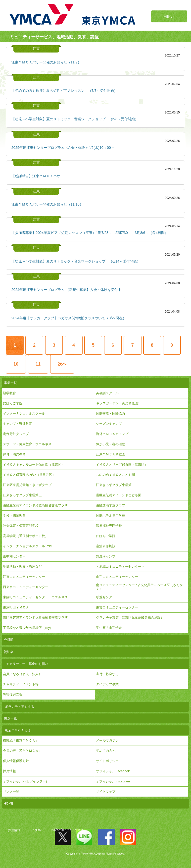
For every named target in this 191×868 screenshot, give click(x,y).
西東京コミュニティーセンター (26, 587)
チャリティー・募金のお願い (27, 664)
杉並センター (106, 597)
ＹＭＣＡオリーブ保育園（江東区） (122, 464)
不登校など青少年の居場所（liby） (28, 628)
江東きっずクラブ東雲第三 (22, 495)
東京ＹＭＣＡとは (18, 730)
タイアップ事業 (107, 684)
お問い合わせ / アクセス (67, 830)
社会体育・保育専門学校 (21, 526)
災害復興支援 (13, 694)
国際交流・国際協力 (111, 413)
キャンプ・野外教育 (18, 424)
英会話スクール (107, 393)
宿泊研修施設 (106, 546)
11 (38, 364)
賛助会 (9, 652)
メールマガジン (107, 740)
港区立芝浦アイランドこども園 (119, 495)
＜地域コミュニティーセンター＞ (120, 567)
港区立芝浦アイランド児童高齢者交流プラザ (35, 505)
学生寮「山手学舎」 (111, 628)
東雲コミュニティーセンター (117, 607)
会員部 (9, 640)
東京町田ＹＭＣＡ (16, 607)
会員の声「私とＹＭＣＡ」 (22, 751)
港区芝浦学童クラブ (111, 505)
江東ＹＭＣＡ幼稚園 (111, 454)
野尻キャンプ (106, 556)
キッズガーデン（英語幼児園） (119, 403)
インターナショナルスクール (24, 413)
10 (16, 364)
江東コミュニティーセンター (24, 577)
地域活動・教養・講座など (22, 567)
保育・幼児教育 (14, 454)
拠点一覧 (10, 718)
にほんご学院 (13, 403)
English (36, 830)
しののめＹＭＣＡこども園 (115, 475)
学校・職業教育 (14, 515)
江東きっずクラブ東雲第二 (115, 485)
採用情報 (14, 830)
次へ (62, 364)
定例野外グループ (16, 434)
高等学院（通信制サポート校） (26, 536)
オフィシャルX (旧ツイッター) (25, 781)
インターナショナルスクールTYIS (28, 546)
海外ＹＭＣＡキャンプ (112, 434)
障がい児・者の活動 (111, 444)
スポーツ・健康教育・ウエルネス (27, 444)
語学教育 (9, 393)
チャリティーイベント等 (21, 684)
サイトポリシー (107, 761)
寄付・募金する (107, 674)
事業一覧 (10, 383)
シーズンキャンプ (109, 424)
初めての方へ (106, 751)
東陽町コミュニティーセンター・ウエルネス (35, 597)
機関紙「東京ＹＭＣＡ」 (21, 740)
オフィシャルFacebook (113, 771)
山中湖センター (14, 556)
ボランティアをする (20, 707)
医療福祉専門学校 (109, 526)
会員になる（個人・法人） (22, 674)
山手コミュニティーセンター (117, 577)
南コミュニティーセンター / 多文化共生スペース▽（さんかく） (139, 587)
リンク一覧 (11, 791)
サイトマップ (106, 791)
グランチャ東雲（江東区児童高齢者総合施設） (130, 618)
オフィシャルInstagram (113, 781)
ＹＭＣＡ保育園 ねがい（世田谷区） (29, 475)
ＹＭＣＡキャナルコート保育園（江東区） (34, 464)
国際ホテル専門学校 (112, 515)
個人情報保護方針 (16, 761)
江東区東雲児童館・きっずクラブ (27, 485)
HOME (9, 803)
